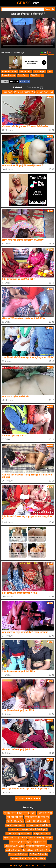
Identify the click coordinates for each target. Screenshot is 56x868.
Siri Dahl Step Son (15, 821)
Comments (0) (35, 87)
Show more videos (28, 798)
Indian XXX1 (26, 72)
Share (5, 81)
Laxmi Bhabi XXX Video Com (37, 850)
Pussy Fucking (9, 75)
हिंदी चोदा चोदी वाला (15, 817)
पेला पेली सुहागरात (45, 813)
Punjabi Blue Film (42, 834)
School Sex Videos (37, 858)
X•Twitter (14, 81)
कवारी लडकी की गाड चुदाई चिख (37, 817)
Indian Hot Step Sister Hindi (19, 834)
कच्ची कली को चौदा (14, 850)
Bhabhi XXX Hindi (45, 92)
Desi (50, 72)
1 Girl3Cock (14, 829)
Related (17, 87)
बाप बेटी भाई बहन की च (15, 825)
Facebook (25, 81)
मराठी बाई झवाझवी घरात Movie (39, 846)
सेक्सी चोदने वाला (40, 842)
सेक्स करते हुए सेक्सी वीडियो (20, 842)
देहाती (33, 813)
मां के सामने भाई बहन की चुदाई (41, 838)
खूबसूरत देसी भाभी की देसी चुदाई (34, 829)
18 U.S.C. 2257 (39, 866)
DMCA (27, 866)
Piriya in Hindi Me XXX (24, 92)
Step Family (23, 75)
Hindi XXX (7, 92)
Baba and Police (18, 858)
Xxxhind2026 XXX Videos (37, 821)
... (42, 75)
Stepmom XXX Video (15, 846)
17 (51, 53)
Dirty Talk (35, 75)
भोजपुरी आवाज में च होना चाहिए (16, 813)
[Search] (23, 9)
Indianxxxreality (10, 72)
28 (43, 53)
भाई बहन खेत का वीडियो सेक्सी (38, 825)
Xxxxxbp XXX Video (18, 854)
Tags (20, 866)
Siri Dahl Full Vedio (38, 854)
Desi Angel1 (40, 72)
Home (13, 866)
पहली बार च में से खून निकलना (15, 838)
